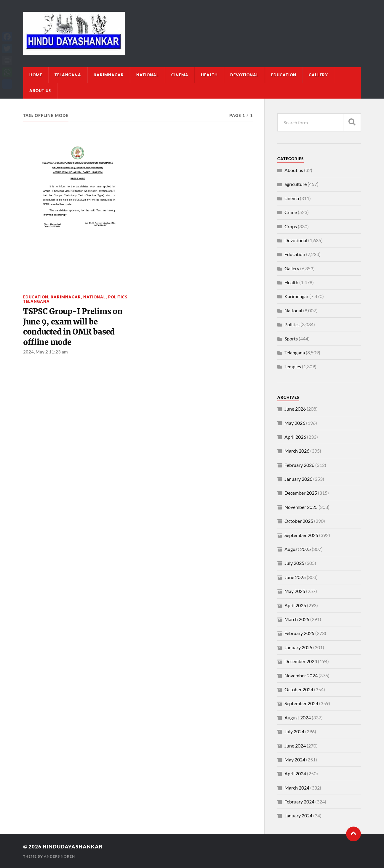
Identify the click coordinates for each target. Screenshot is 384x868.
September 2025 (301, 535)
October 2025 (299, 521)
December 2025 (301, 493)
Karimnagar (109, 75)
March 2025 (297, 619)
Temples (293, 366)
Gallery (318, 75)
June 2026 (295, 409)
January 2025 (298, 647)
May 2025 (295, 591)
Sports (291, 339)
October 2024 (299, 689)
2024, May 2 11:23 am (45, 352)
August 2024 (298, 717)
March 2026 (297, 451)
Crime (291, 212)
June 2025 (295, 577)
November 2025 (301, 507)
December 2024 (301, 661)
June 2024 (295, 746)
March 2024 (297, 788)
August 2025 (298, 549)
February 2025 (299, 633)
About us (40, 91)
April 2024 (295, 773)
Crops (291, 226)
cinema (180, 75)
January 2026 (298, 479)
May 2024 (295, 759)
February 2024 (299, 802)
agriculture (296, 184)
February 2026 (299, 465)
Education (284, 75)
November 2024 (301, 675)
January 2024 (298, 815)
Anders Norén (59, 856)
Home (36, 75)
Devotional (244, 75)
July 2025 (294, 563)
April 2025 (295, 605)
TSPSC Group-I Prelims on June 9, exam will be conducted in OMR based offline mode (73, 327)
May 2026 (295, 423)
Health (209, 75)
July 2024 (294, 731)
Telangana (68, 75)
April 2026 (295, 437)
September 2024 (301, 703)
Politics (118, 297)
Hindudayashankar (73, 847)
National (148, 75)
